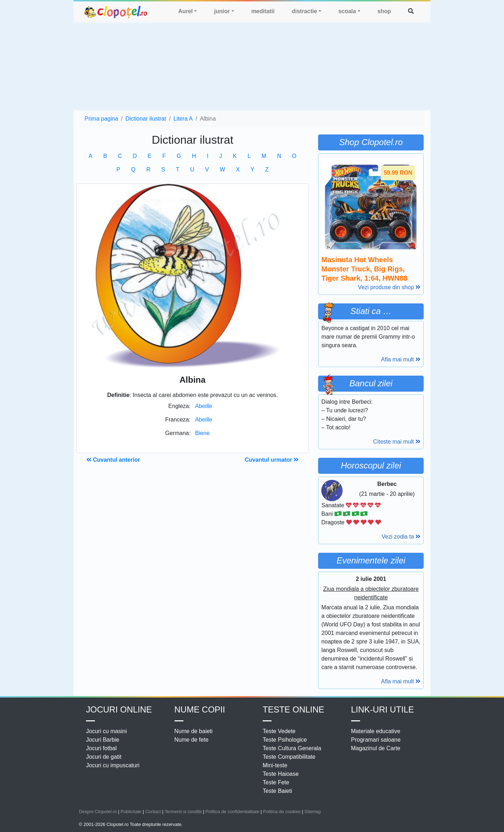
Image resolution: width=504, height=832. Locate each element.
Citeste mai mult (397, 442)
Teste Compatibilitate (289, 757)
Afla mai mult (401, 359)
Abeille (204, 406)
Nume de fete (192, 740)
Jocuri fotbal (101, 748)
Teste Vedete (279, 731)
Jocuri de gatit (104, 757)
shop (384, 11)
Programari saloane (376, 740)
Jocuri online (119, 709)
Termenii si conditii (183, 812)
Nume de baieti (194, 731)
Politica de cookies (282, 812)
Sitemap (313, 812)
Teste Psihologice (285, 740)
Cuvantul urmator (272, 460)
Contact (153, 812)
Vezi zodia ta (401, 537)
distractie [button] (304, 11)
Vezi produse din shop (389, 287)
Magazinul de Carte (376, 748)
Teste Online (293, 709)
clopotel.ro (116, 12)
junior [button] (222, 11)
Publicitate (131, 812)
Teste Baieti (277, 791)
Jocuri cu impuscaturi (113, 765)
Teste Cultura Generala (292, 748)
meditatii (263, 11)
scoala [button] (347, 11)
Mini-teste (275, 765)
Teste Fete (276, 782)
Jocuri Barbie (103, 740)
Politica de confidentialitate (232, 812)
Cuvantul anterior (113, 460)
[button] (411, 11)
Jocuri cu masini (106, 731)
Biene (202, 433)
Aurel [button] (185, 11)
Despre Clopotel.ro (98, 812)
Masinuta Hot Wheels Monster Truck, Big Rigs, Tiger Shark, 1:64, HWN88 (364, 269)
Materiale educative (376, 731)
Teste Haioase (281, 774)
